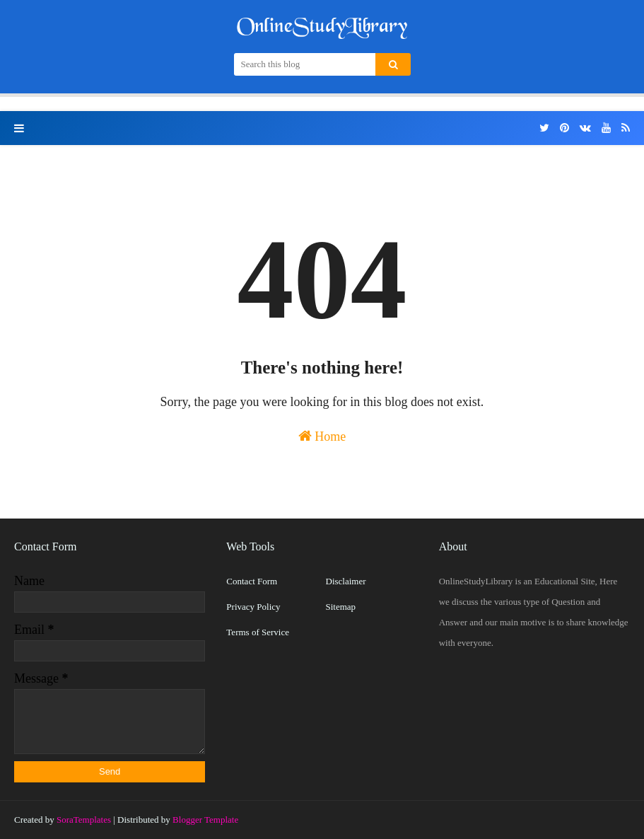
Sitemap (341, 607)
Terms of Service (258, 632)
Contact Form (252, 581)
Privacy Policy (253, 607)
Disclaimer (346, 581)
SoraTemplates (84, 820)
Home (322, 436)
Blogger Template (205, 820)
